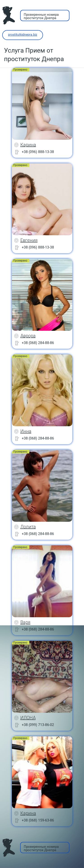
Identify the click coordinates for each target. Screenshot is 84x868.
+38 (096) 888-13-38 (38, 152)
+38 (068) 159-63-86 (38, 820)
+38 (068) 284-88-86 (38, 343)
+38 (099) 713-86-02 (38, 725)
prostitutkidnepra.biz (23, 35)
